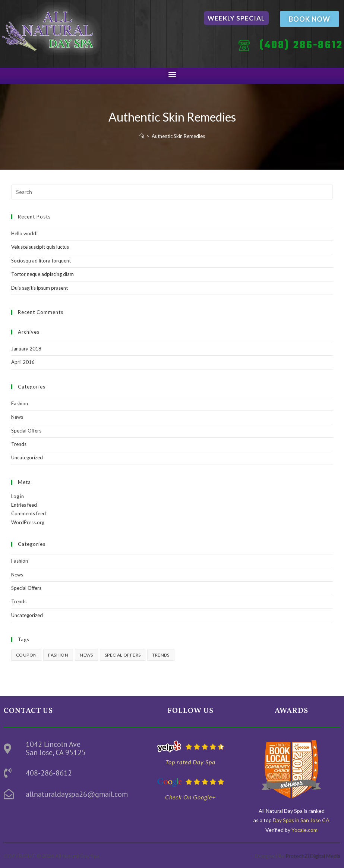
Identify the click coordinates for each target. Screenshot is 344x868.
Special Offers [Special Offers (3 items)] (123, 655)
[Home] (142, 136)
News (17, 417)
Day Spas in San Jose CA (301, 820)
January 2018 (26, 349)
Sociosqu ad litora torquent (41, 261)
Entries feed (24, 505)
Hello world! (25, 233)
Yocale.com (304, 830)
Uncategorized (27, 457)
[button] (172, 74)
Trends (19, 444)
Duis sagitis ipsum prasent (40, 288)
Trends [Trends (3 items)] (161, 655)
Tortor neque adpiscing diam (42, 274)
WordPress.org (28, 522)
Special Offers (26, 431)
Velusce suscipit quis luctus (40, 247)
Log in (18, 496)
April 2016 (23, 362)
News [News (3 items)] (86, 655)
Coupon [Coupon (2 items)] (26, 655)
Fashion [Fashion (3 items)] (58, 655)
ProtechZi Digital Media (313, 856)
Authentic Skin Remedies (178, 136)
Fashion (20, 403)
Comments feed (29, 513)
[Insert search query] (172, 192)
